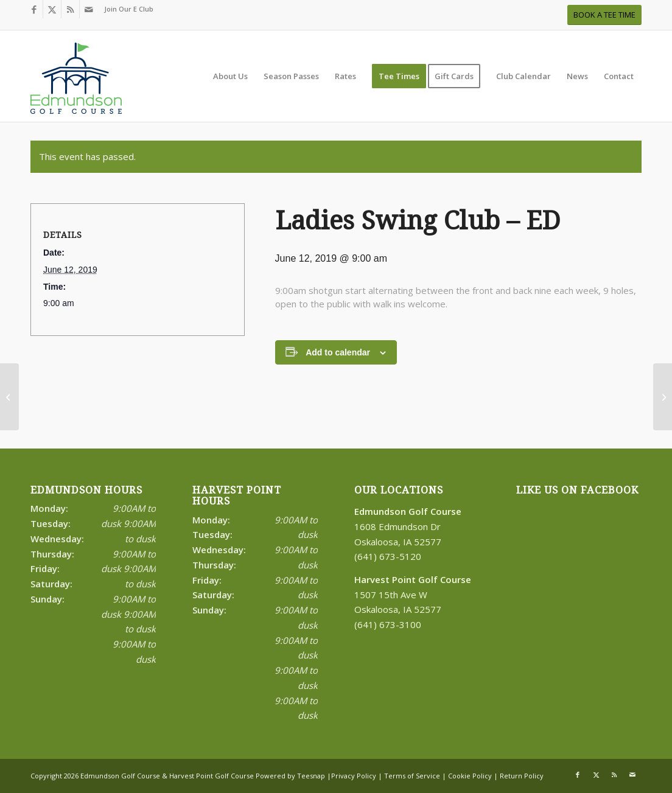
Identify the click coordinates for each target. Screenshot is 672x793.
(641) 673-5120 (388, 556)
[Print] (76, 82)
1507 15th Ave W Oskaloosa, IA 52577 (413, 595)
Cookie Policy (470, 776)
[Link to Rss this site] (70, 9)
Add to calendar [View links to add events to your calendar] (338, 352)
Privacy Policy (354, 776)
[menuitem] (126, 9)
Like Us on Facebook (577, 490)
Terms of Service (412, 776)
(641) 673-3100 (388, 624)
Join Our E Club (129, 9)
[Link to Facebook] (34, 9)
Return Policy (522, 776)
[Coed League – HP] (663, 397)
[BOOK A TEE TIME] (604, 15)
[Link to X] (52, 9)
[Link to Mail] (89, 9)
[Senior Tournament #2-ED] (9, 397)
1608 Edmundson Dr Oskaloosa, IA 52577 (408, 526)
